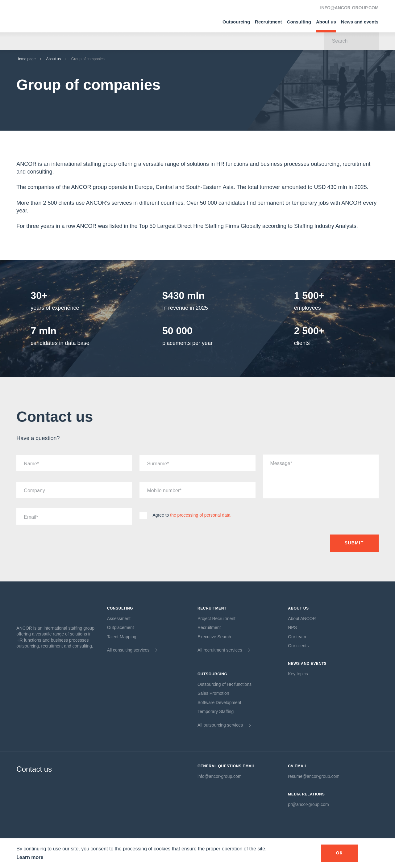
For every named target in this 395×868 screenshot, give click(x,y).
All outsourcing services (220, 725)
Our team (297, 637)
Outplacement (121, 627)
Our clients (298, 646)
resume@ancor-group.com (314, 776)
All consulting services (128, 650)
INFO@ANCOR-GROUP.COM (349, 8)
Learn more (30, 857)
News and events (360, 22)
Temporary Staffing (216, 711)
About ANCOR (302, 619)
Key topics (298, 674)
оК (339, 853)
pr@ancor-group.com (308, 804)
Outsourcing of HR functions (225, 684)
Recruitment (268, 22)
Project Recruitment (216, 619)
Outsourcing (236, 22)
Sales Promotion (213, 693)
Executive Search (214, 637)
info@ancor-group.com (220, 776)
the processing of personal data (200, 515)
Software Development (219, 702)
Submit (354, 543)
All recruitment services (220, 650)
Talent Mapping (122, 637)
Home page (26, 59)
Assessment (119, 619)
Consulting (299, 22)
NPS (292, 627)
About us (326, 22)
